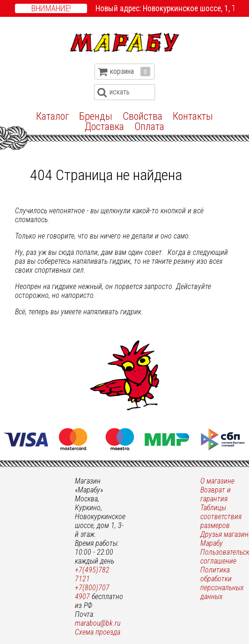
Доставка (104, 126)
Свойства (143, 116)
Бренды (96, 116)
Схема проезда (98, 632)
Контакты (193, 116)
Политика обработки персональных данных (222, 583)
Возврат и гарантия (216, 494)
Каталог (52, 116)
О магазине (217, 481)
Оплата (149, 126)
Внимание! (51, 8)
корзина (130, 72)
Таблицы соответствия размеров (221, 517)
